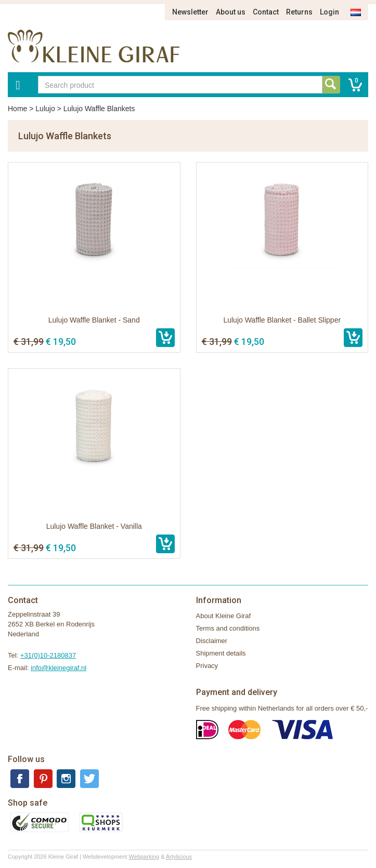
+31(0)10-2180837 (48, 655)
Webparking (144, 857)
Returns (299, 12)
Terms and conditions (228, 628)
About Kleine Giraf (224, 616)
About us (231, 12)
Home (17, 109)
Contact (266, 12)
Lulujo (45, 109)
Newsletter (190, 12)
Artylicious (179, 857)
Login (329, 12)
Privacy (207, 666)
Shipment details (221, 653)
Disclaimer (212, 641)
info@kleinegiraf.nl (59, 668)
